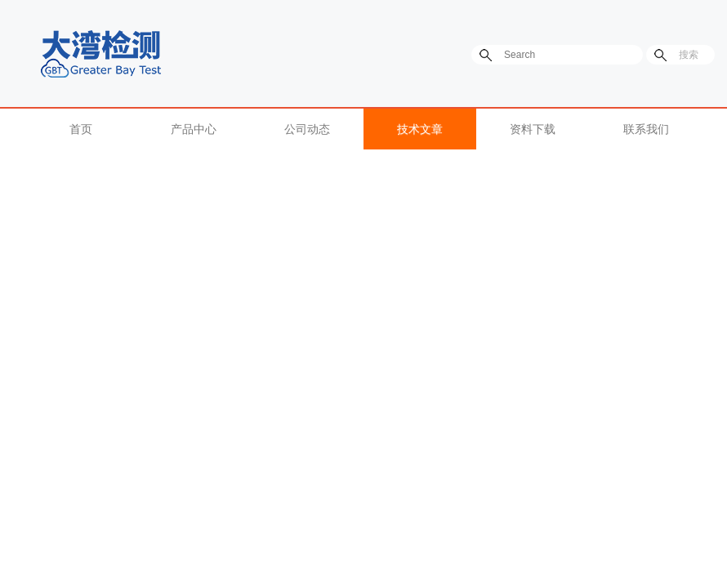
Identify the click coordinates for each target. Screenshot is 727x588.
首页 (81, 129)
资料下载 (533, 129)
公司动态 (307, 129)
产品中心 (194, 129)
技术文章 (420, 129)
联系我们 (646, 129)
